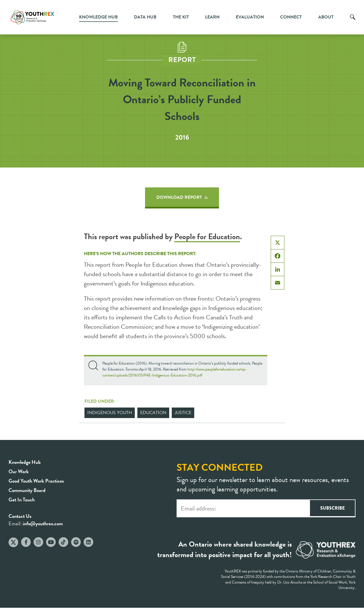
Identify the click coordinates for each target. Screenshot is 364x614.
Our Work (19, 471)
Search (353, 21)
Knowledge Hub (98, 17)
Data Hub (145, 17)
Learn (212, 17)
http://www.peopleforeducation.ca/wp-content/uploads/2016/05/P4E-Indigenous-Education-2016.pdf (175, 372)
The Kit (181, 17)
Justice (183, 413)
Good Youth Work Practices (36, 481)
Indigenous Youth (110, 413)
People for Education (207, 236)
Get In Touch (22, 500)
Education (153, 413)
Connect (291, 17)
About (326, 17)
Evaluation (250, 17)
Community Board (27, 490)
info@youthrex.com (43, 523)
